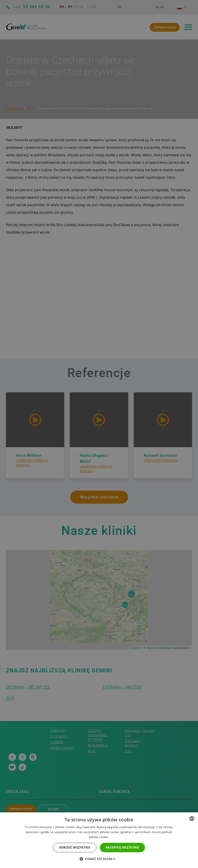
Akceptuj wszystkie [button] (122, 847)
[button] (99, 859)
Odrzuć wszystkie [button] (75, 847)
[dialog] (99, 434)
